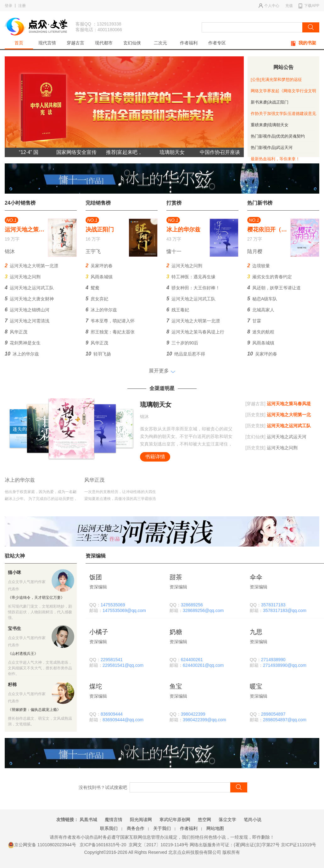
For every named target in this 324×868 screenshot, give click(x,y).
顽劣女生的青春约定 (270, 277)
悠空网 (204, 820)
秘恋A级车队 (262, 299)
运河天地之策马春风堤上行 (195, 332)
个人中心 (269, 6)
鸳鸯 (92, 288)
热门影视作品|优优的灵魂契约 (278, 136)
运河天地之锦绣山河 (27, 310)
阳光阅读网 (141, 820)
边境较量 (259, 266)
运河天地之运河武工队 (29, 288)
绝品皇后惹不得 (186, 354)
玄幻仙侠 (132, 43)
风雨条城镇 (99, 277)
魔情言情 (114, 820)
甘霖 (254, 321)
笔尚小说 (253, 820)
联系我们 (109, 828)
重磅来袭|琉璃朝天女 (270, 125)
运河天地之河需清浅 (27, 321)
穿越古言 (75, 43)
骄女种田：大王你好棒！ (193, 288)
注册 (22, 6)
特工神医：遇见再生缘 (191, 277)
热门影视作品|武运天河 (272, 148)
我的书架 (304, 43)
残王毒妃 (178, 310)
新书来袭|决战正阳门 (270, 102)
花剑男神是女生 (23, 343)
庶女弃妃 (97, 299)
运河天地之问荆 (23, 277)
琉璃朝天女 (156, 405)
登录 (8, 6)
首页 (19, 43)
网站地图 (215, 828)
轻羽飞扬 (98, 354)
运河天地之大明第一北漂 (31, 266)
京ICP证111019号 (299, 845)
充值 (289, 6)
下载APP (309, 6)
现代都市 (104, 43)
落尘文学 (227, 820)
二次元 (160, 43)
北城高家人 (261, 310)
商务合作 (136, 828)
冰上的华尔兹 (22, 354)
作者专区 (217, 43)
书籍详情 (155, 457)
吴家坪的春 (99, 266)
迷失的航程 (261, 332)
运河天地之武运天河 (276, 437)
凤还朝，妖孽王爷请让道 (274, 288)
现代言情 (47, 43)
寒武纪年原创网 (175, 820)
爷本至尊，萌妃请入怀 (110, 321)
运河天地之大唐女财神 (29, 299)
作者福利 (189, 43)
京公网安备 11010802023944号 (42, 845)
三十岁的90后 (182, 343)
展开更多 (159, 371)
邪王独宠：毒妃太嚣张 (110, 332)
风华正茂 (16, 332)
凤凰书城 (88, 820)
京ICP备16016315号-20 (103, 845)
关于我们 (162, 828)
